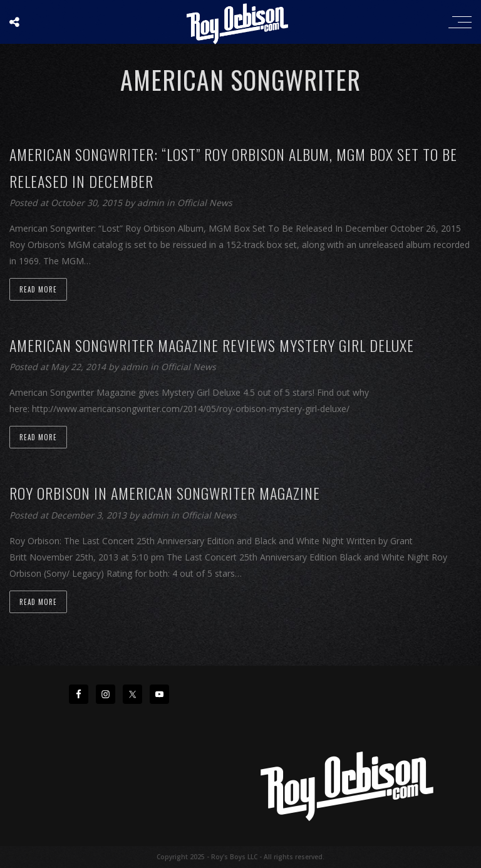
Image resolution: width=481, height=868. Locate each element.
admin (152, 203)
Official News (205, 203)
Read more (38, 289)
